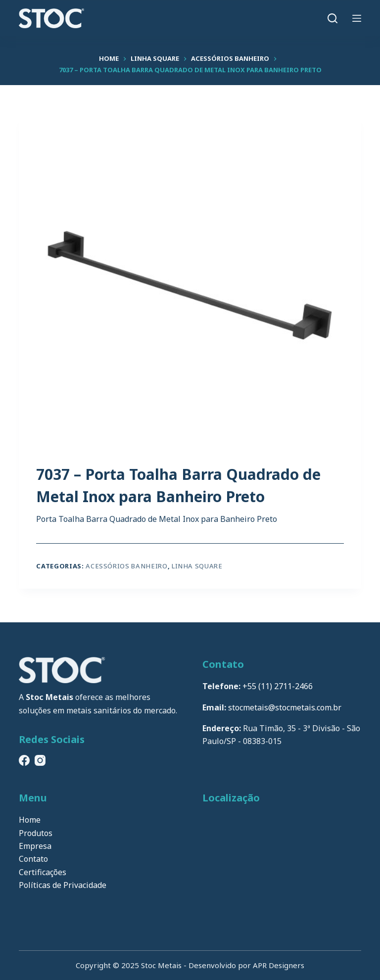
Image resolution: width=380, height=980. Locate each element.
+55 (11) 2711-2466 (278, 686)
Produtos (36, 833)
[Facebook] (24, 760)
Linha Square (197, 566)
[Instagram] (40, 760)
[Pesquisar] (332, 18)
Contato (33, 859)
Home (30, 820)
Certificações (43, 872)
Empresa (35, 846)
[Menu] (357, 18)
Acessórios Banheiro (126, 566)
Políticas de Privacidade (63, 885)
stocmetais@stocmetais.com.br (285, 707)
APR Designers (279, 965)
